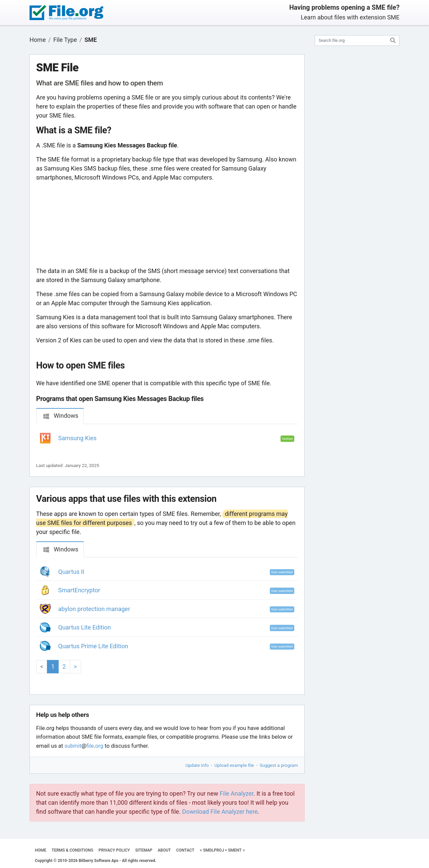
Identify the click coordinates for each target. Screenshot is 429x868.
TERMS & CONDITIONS (72, 850)
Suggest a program (279, 765)
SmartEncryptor (79, 590)
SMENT (235, 850)
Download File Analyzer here (220, 812)
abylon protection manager (94, 609)
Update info (197, 765)
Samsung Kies (78, 438)
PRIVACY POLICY (114, 850)
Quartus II (71, 572)
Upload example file (234, 765)
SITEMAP (144, 850)
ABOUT (164, 850)
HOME (41, 850)
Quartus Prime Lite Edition (93, 646)
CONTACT (185, 850)
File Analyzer (237, 793)
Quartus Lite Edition (85, 627)
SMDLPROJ (213, 850)
